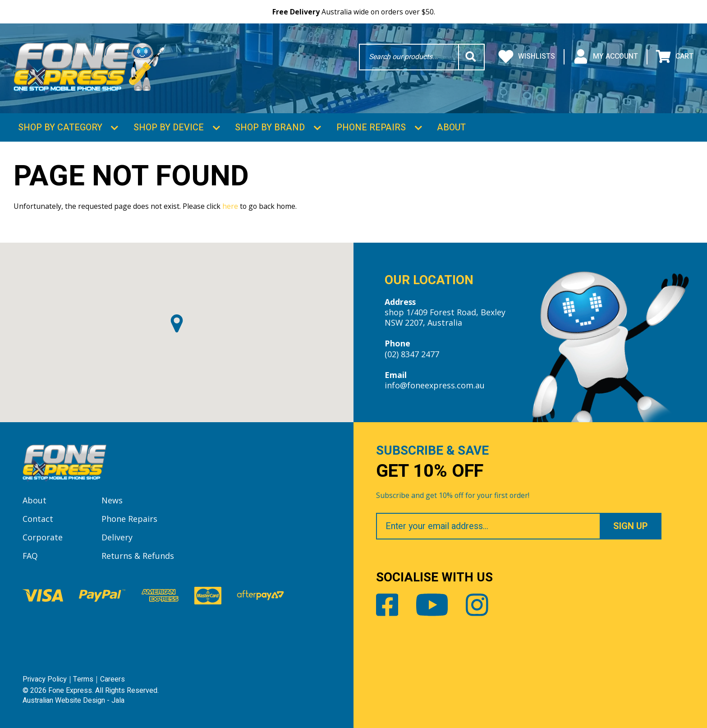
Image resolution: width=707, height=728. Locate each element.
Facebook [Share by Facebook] (387, 605)
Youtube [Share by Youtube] (432, 605)
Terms (83, 679)
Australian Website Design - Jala (73, 700)
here (230, 206)
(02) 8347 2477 (412, 354)
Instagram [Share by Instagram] (477, 605)
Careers (112, 679)
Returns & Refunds (138, 556)
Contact (38, 519)
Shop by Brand (270, 127)
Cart (675, 57)
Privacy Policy (45, 679)
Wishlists (527, 57)
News (112, 500)
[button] (177, 323)
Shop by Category (60, 127)
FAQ (30, 556)
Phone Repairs (371, 127)
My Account (606, 57)
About (451, 127)
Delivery (117, 537)
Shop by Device (169, 127)
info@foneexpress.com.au (435, 385)
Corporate (43, 537)
